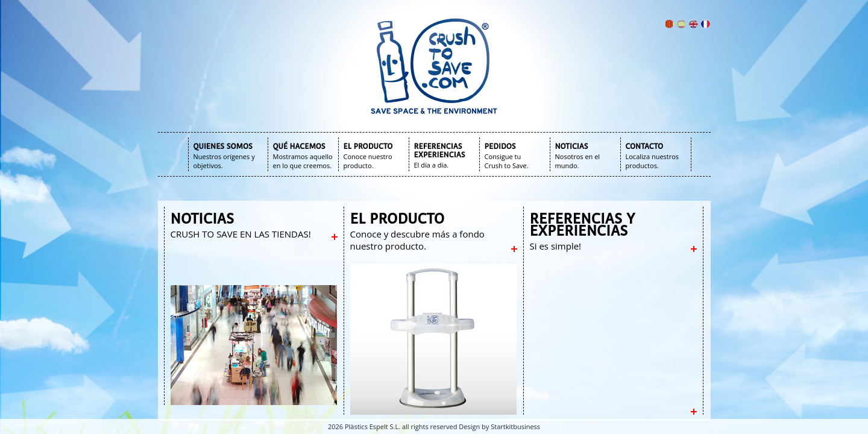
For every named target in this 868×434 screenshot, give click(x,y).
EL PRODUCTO (368, 146)
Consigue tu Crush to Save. (507, 161)
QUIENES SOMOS (223, 146)
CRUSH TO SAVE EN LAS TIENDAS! (241, 234)
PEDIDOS (500, 146)
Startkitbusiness (515, 426)
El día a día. (432, 165)
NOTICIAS (572, 146)
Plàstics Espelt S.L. (373, 426)
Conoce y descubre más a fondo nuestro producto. (417, 240)
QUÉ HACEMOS (299, 146)
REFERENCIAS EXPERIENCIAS (440, 151)
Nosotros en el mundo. (578, 161)
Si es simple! (556, 246)
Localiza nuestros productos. (653, 161)
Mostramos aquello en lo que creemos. (303, 161)
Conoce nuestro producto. (368, 161)
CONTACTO (645, 146)
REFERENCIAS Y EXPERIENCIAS (583, 225)
